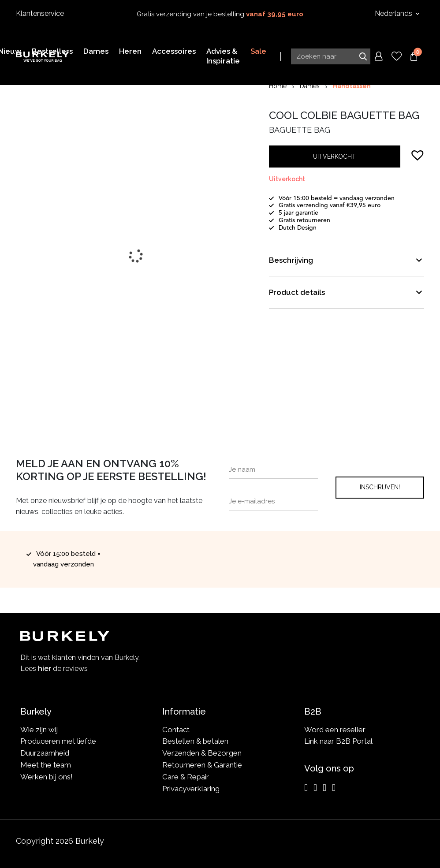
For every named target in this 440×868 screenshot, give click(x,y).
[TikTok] (334, 788)
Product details (297, 292)
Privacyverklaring (191, 789)
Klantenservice (40, 13)
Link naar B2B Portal (338, 741)
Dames (310, 86)
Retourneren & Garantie (202, 765)
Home (278, 86)
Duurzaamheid (45, 753)
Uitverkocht (334, 156)
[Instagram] (306, 788)
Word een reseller (335, 730)
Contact (176, 730)
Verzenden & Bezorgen (202, 753)
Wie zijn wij (39, 730)
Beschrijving (291, 260)
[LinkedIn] (324, 788)
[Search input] (331, 56)
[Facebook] (315, 788)
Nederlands (394, 13)
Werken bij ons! (47, 777)
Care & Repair (186, 777)
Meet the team (46, 765)
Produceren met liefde (58, 741)
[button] (418, 155)
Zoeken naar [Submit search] (363, 56)
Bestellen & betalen (195, 741)
